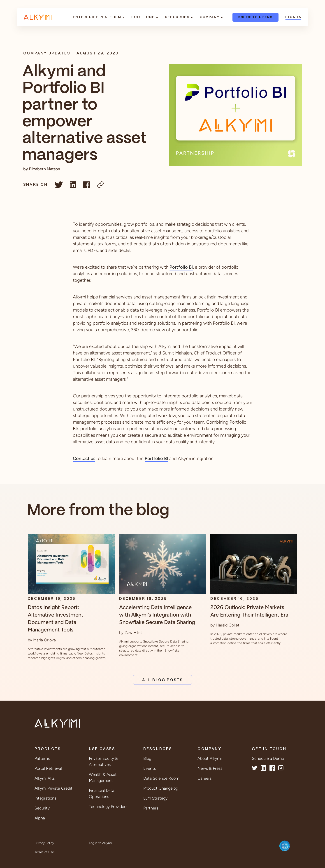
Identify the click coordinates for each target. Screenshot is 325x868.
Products (48, 749)
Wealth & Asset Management (103, 778)
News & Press (210, 768)
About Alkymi (210, 758)
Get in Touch (269, 749)
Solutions (143, 17)
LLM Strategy (155, 798)
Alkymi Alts (45, 778)
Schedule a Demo (255, 17)
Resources (177, 17)
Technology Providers (108, 807)
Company (210, 17)
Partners (151, 808)
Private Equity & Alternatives (103, 761)
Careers (204, 778)
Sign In (293, 17)
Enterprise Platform (97, 17)
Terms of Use (44, 852)
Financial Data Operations (102, 794)
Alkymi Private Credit (53, 788)
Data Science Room (161, 778)
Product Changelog (161, 788)
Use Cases (102, 749)
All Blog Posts (163, 680)
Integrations (45, 798)
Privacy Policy (44, 843)
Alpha (40, 818)
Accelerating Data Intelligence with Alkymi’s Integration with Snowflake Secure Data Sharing (157, 615)
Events (150, 768)
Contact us (84, 458)
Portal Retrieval (48, 768)
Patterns (42, 758)
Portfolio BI (181, 267)
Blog (147, 758)
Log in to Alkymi (100, 843)
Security (42, 808)
